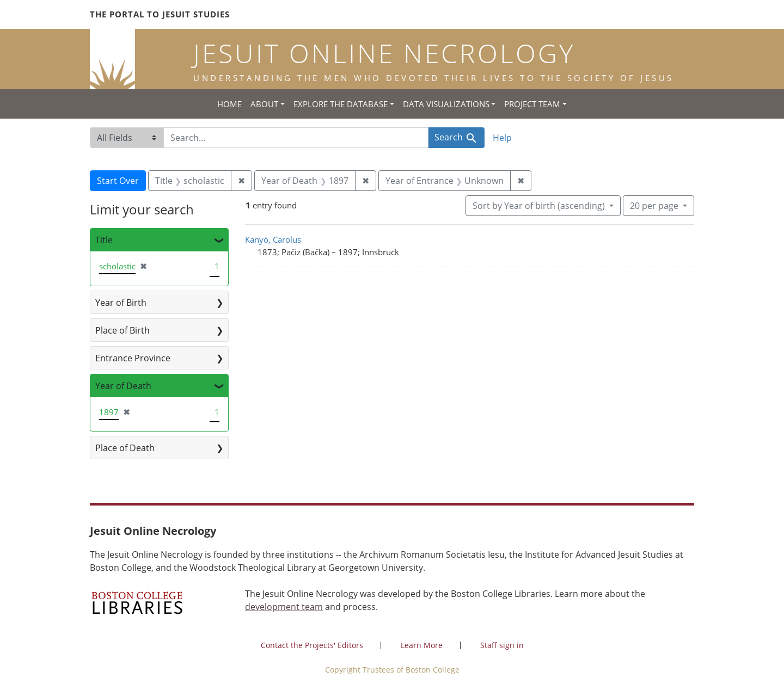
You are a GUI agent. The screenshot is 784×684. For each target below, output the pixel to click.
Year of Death (123, 386)
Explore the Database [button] (341, 104)
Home (229, 104)
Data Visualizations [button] (446, 104)
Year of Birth (121, 303)
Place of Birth (122, 330)
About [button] (264, 104)
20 (655, 205)
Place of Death (125, 448)
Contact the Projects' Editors (312, 645)
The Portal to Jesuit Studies (160, 14)
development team (284, 607)
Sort (540, 206)
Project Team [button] (532, 104)
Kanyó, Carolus (273, 239)
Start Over (118, 181)
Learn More (422, 645)
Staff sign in (502, 645)
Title (104, 240)
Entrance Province (133, 358)
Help (502, 138)
